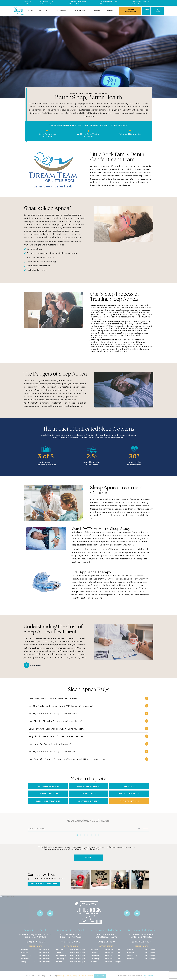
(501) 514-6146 (74, 4)
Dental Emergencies (129, 794)
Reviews (97, 11)
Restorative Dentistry (89, 786)
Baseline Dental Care (140, 2)
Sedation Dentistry (89, 801)
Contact (110, 11)
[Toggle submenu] (48, 11)
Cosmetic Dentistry (48, 794)
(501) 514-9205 (45, 4)
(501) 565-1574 (105, 4)
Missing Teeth (129, 786)
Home (31, 11)
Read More (36, 665)
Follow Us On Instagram (44, 884)
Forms (146, 10)
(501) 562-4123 (137, 4)
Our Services (62, 11)
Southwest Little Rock (109, 2)
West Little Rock (46, 2)
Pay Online (157, 11)
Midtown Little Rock (77, 2)
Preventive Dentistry (48, 786)
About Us (44, 11)
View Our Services (129, 801)
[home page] (19, 11)
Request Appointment (130, 11)
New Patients (81, 11)
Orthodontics (88, 794)
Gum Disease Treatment (48, 801)
